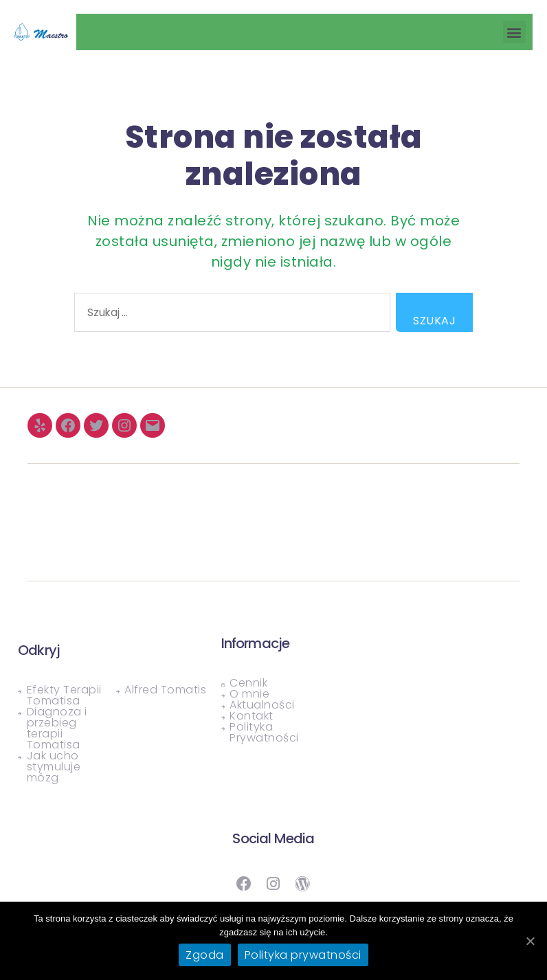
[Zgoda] (530, 941)
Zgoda (205, 955)
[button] (515, 32)
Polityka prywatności (303, 955)
